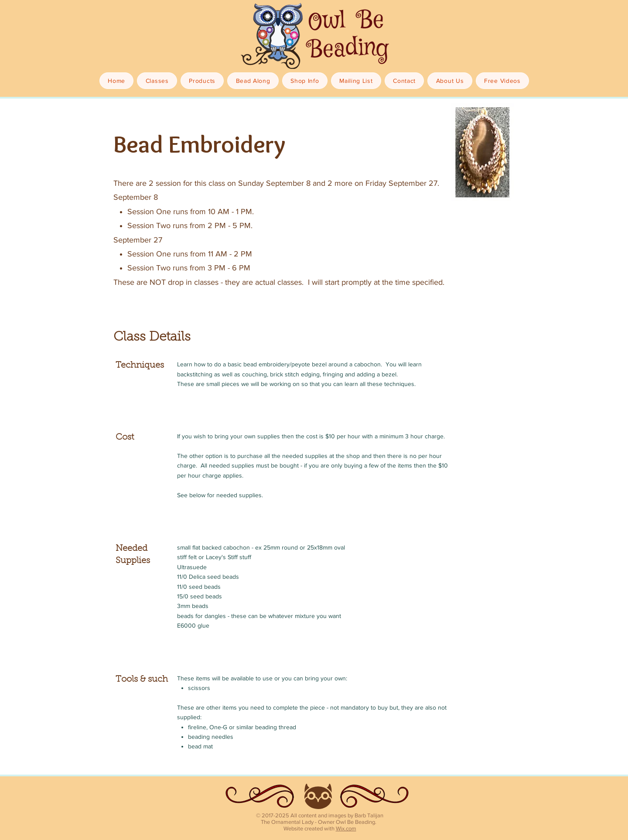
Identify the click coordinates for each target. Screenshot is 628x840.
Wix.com (346, 828)
